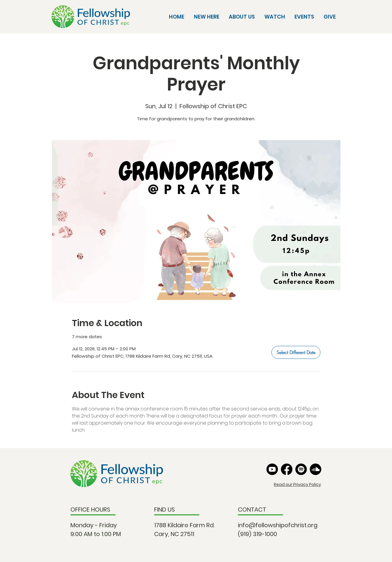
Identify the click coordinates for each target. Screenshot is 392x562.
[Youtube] (272, 469)
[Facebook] (287, 469)
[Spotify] (301, 469)
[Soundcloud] (316, 469)
